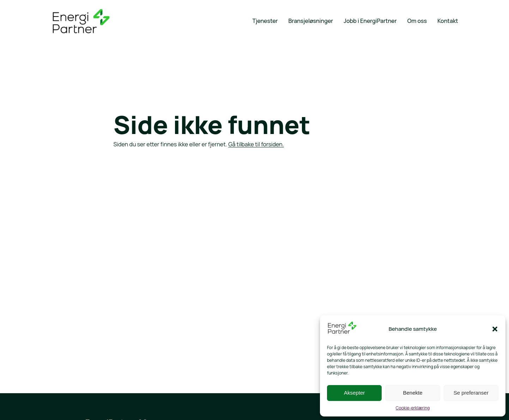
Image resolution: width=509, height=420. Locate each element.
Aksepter (354, 393)
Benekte (413, 393)
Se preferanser (471, 393)
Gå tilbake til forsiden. (256, 144)
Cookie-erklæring (413, 408)
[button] (495, 329)
